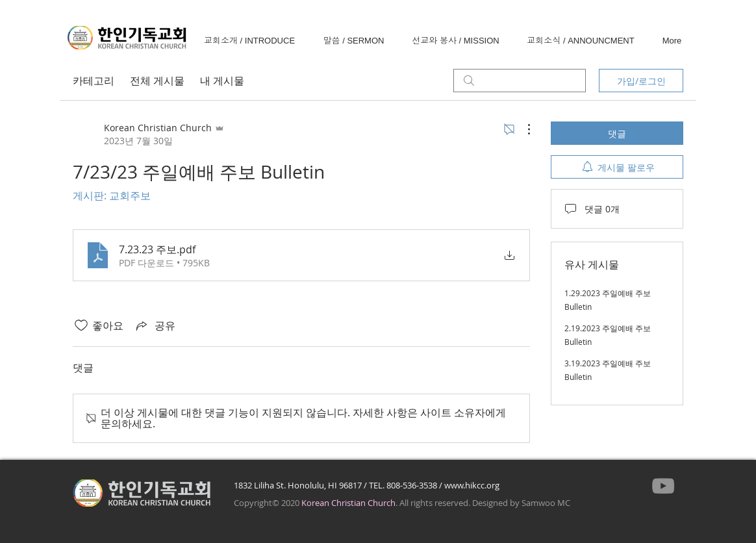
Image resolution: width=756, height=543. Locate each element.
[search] (520, 81)
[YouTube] (663, 486)
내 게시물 (222, 81)
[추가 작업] (522, 129)
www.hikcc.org (472, 485)
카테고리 (94, 81)
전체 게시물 (157, 81)
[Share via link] (155, 325)
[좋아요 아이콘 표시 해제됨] (81, 325)
